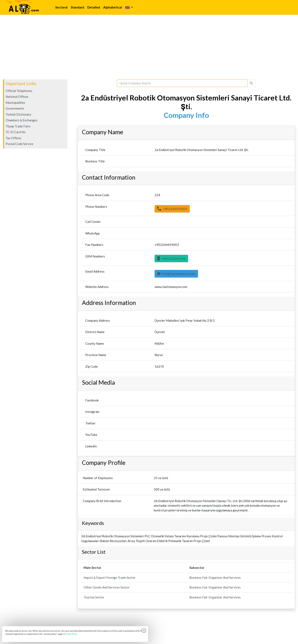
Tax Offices (13, 138)
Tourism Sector (94, 597)
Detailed (94, 7)
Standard (77, 7)
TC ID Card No (16, 132)
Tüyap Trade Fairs (18, 126)
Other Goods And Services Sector (107, 587)
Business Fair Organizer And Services (215, 578)
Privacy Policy (71, 634)
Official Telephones (19, 91)
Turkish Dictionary (18, 114)
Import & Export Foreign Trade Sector (110, 578)
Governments (15, 108)
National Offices (17, 97)
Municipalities (15, 103)
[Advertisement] (149, 47)
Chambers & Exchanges (22, 120)
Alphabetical (113, 7)
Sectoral (61, 7)
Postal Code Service (19, 144)
